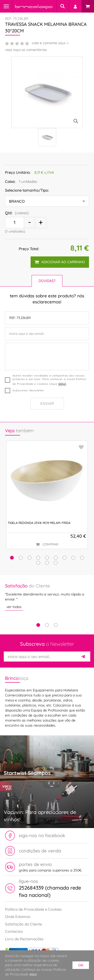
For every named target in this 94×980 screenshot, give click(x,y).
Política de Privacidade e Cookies (33, 909)
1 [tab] (38, 625)
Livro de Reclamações (24, 939)
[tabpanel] (47, 597)
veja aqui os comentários (26, 50)
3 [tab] (56, 625)
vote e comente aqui (49, 43)
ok (81, 965)
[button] (12, 558)
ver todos (14, 607)
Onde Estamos (18, 917)
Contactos (14, 931)
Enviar (47, 403)
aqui (62, 383)
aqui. (33, 974)
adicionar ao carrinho (60, 262)
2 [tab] (47, 625)
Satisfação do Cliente (23, 924)
